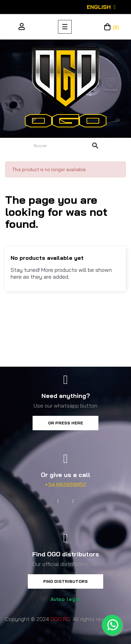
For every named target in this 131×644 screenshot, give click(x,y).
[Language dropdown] (101, 7)
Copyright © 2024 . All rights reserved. (62, 619)
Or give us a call (65, 475)
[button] (65, 423)
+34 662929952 (65, 485)
